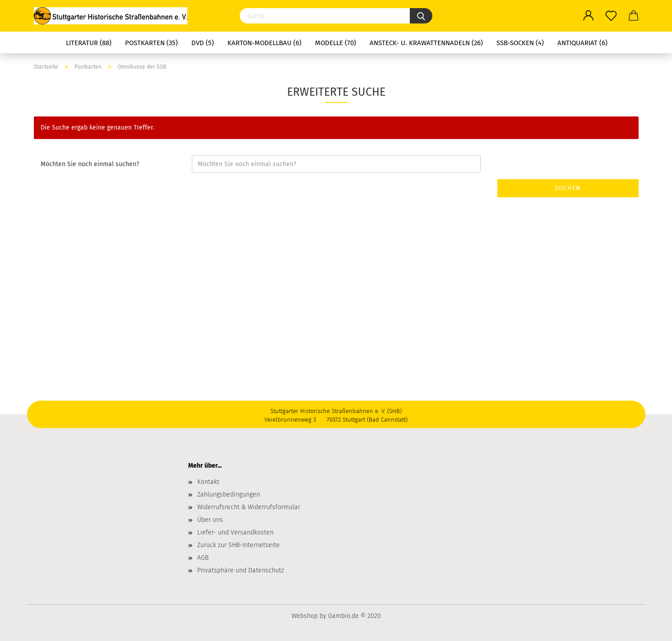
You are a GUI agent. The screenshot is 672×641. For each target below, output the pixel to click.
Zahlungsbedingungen (229, 495)
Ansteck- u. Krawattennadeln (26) (426, 43)
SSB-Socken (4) (520, 43)
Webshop (305, 616)
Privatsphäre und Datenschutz (241, 570)
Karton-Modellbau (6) (264, 43)
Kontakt (208, 482)
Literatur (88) (89, 43)
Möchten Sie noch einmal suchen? (90, 164)
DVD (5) (203, 43)
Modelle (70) (336, 43)
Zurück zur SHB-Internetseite (239, 545)
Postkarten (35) (151, 43)
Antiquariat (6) (582, 43)
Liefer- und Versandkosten (235, 532)
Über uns (210, 520)
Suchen (568, 188)
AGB (203, 558)
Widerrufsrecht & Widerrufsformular (249, 507)
